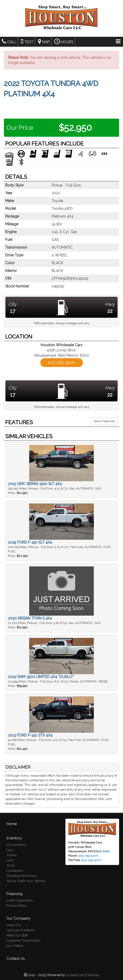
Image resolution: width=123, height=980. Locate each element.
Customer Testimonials (23, 941)
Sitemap (93, 975)
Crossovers (15, 871)
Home (12, 824)
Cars (10, 850)
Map (44, 41)
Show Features (104, 421)
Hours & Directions (20, 930)
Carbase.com (75, 975)
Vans (10, 860)
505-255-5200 (62, 363)
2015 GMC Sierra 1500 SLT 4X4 (35, 484)
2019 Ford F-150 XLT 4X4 (30, 542)
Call (9, 41)
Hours (64, 41)
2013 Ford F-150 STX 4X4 (30, 735)
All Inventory (16, 845)
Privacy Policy (17, 906)
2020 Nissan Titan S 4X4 (30, 618)
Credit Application (20, 900)
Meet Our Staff (17, 935)
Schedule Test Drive (21, 876)
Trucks (11, 855)
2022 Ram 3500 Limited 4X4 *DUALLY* (41, 677)
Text (27, 41)
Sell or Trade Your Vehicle (26, 881)
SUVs (11, 865)
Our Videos (15, 946)
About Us (13, 925)
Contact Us (16, 959)
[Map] (106, 851)
